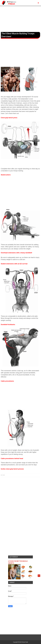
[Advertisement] (20, 19)
